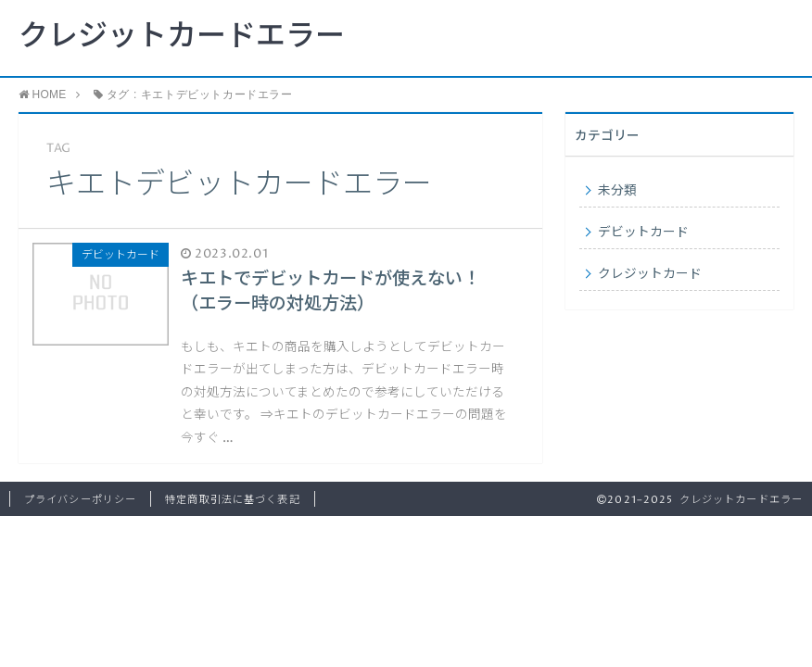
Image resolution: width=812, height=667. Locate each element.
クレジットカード (650, 274)
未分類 (617, 191)
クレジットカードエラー (182, 37)
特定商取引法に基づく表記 (232, 500)
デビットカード (643, 233)
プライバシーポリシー (80, 500)
